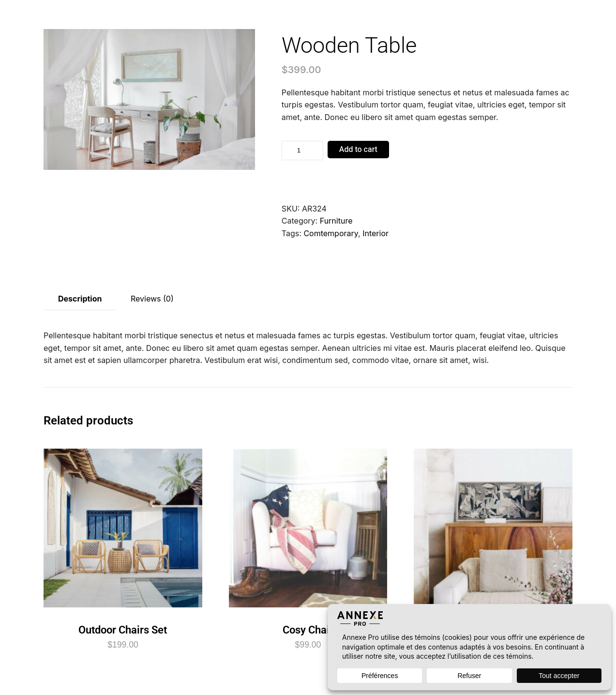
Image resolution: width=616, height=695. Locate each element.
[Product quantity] (302, 151)
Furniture (336, 221)
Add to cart (358, 150)
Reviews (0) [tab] (152, 299)
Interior (376, 233)
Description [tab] (80, 299)
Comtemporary (331, 233)
